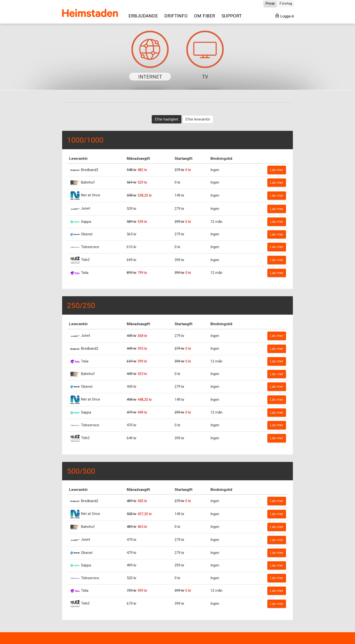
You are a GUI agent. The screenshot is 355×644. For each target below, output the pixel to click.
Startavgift (184, 159)
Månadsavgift (138, 159)
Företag (286, 3)
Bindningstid (221, 159)
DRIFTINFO (176, 16)
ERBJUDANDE (143, 16)
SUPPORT (232, 16)
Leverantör (78, 159)
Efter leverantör (198, 119)
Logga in (285, 16)
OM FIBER (205, 16)
